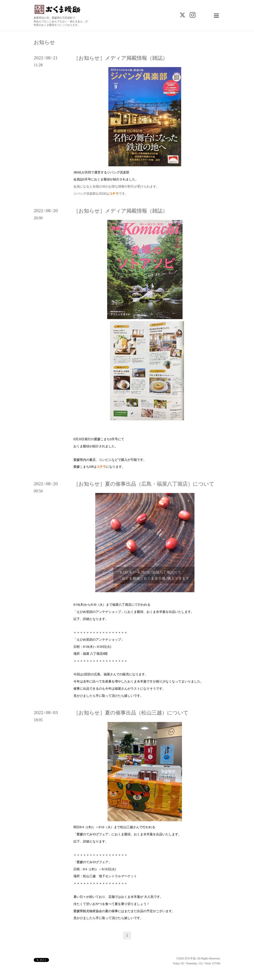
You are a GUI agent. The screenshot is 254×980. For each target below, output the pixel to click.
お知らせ (44, 42)
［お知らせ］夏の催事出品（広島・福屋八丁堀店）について (144, 484)
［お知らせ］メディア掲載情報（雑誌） (121, 58)
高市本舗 (190, 958)
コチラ (101, 467)
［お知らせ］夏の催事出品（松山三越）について (131, 713)
